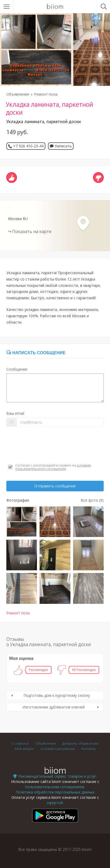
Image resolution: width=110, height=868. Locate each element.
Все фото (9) (92, 500)
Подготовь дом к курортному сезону (57, 695)
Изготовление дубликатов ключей (54, 707)
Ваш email (15, 413)
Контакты (88, 749)
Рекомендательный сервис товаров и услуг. (55, 776)
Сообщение (17, 369)
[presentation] (46, 445)
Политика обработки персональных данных (55, 792)
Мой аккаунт (24, 749)
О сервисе (20, 743)
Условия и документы (58, 749)
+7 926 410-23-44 (28, 146)
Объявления (18, 94)
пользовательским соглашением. (55, 787)
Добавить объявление (80, 743)
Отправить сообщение (55, 486)
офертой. (55, 803)
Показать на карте (32, 231)
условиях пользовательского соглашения (53, 467)
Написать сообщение (36, 353)
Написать (61, 146)
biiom (55, 7)
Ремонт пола (46, 94)
